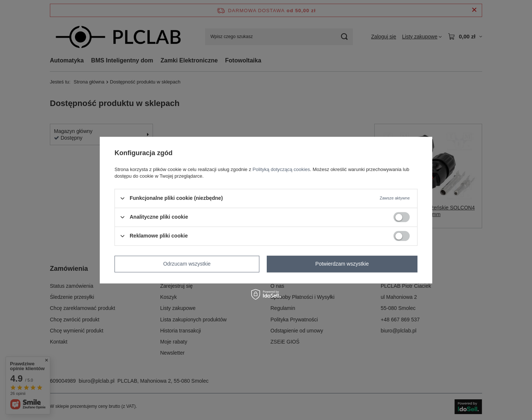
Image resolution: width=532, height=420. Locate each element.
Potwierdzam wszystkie (342, 264)
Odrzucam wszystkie (187, 264)
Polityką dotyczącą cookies (281, 169)
